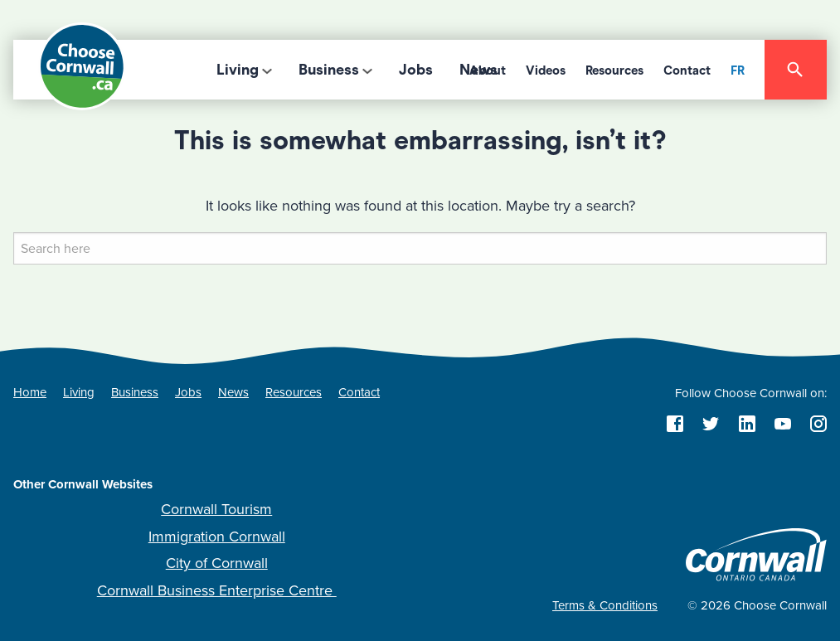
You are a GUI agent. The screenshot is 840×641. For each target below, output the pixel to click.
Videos (546, 70)
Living (238, 70)
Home (30, 392)
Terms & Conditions (605, 605)
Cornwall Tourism (216, 509)
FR (738, 70)
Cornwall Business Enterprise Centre (217, 590)
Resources (614, 70)
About (488, 70)
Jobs (416, 70)
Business (329, 70)
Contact (687, 70)
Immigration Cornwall (217, 537)
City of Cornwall (217, 563)
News (233, 392)
